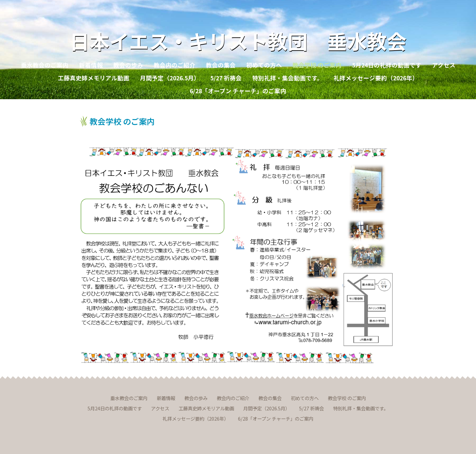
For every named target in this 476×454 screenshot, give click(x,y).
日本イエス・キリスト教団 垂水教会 (238, 41)
